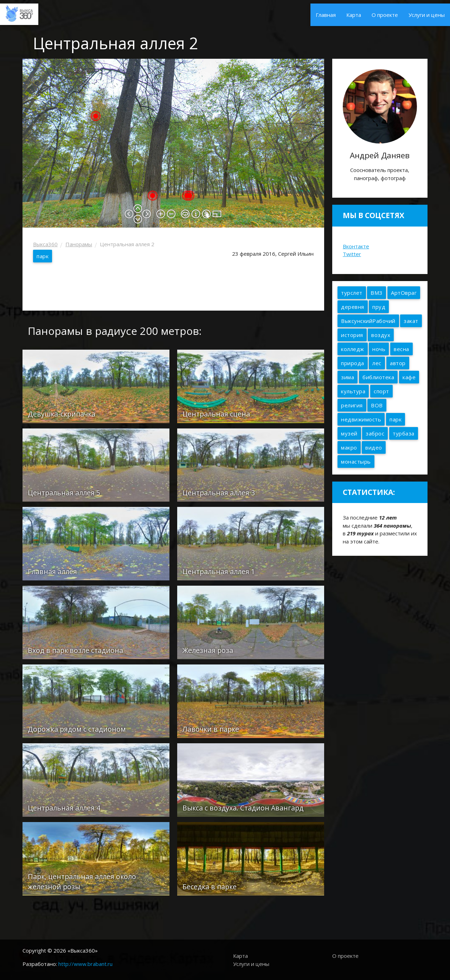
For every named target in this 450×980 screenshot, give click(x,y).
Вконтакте (356, 246)
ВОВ (377, 405)
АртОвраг (404, 293)
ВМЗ (377, 293)
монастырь (356, 462)
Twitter (352, 254)
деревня (353, 307)
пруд (379, 307)
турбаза (404, 433)
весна (401, 349)
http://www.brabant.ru (85, 964)
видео (374, 447)
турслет (352, 293)
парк (43, 256)
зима (348, 377)
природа (353, 363)
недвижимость (361, 419)
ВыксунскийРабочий (368, 321)
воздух (381, 335)
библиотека (378, 377)
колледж (353, 349)
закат (411, 321)
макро (349, 447)
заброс (375, 433)
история (352, 335)
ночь (379, 349)
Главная (326, 15)
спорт (381, 391)
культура (353, 391)
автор (398, 363)
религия (352, 405)
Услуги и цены (427, 15)
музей (349, 433)
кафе (409, 377)
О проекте (385, 15)
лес (377, 363)
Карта (354, 15)
